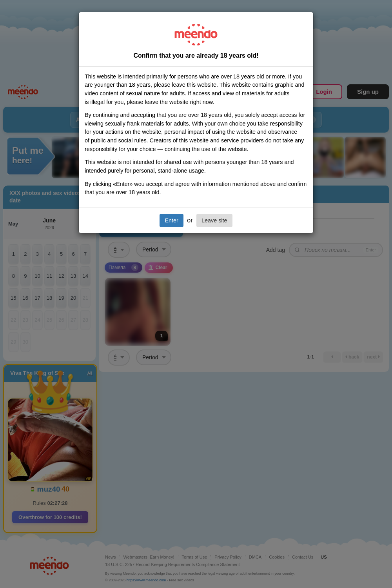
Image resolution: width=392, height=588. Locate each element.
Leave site (214, 220)
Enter (171, 220)
